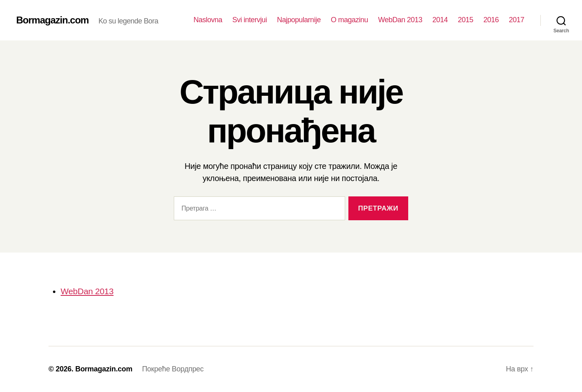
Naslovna (208, 20)
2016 (491, 20)
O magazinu (349, 20)
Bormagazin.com (52, 20)
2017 (517, 20)
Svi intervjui (250, 20)
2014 (440, 20)
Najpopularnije (299, 20)
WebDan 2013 (400, 20)
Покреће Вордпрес (173, 369)
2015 (466, 20)
